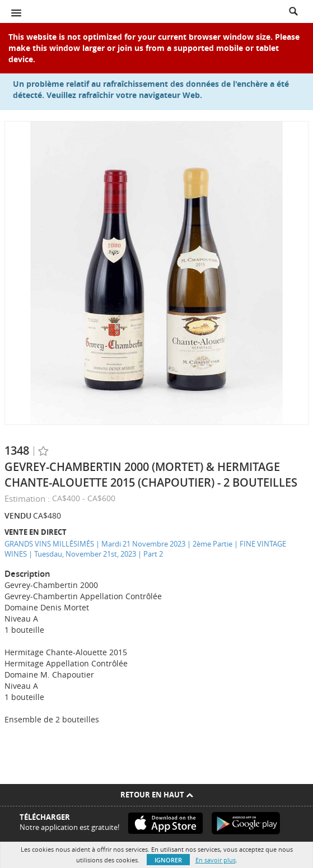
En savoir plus (216, 860)
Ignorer (168, 860)
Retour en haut (157, 795)
